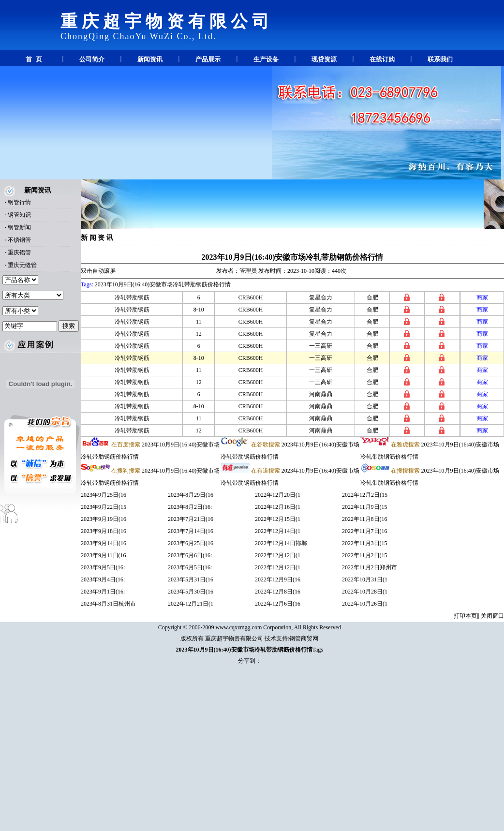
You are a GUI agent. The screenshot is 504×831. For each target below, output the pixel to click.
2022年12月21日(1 (191, 604)
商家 (482, 297)
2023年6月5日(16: (190, 567)
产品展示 (208, 59)
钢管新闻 (19, 227)
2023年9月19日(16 (104, 519)
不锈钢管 (19, 240)
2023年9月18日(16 (104, 531)
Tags (318, 650)
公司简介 (92, 59)
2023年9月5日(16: (103, 567)
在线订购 (382, 59)
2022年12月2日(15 (365, 495)
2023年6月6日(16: (190, 555)
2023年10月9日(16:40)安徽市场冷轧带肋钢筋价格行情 (293, 257)
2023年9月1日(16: (103, 592)
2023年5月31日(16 (191, 579)
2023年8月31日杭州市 (108, 604)
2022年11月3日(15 (365, 543)
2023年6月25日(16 (191, 543)
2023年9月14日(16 (104, 543)
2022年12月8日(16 (278, 592)
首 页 (34, 59)
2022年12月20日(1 (278, 495)
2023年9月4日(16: (103, 579)
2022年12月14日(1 (278, 531)
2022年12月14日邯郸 (281, 543)
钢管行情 (19, 202)
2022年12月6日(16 (278, 604)
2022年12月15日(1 (278, 519)
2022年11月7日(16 (365, 531)
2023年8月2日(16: (190, 507)
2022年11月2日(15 (365, 555)
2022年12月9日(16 (278, 579)
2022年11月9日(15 (365, 507)
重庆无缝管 (22, 265)
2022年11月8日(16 (365, 519)
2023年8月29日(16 (191, 495)
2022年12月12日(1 (278, 555)
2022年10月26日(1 (365, 604)
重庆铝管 (19, 252)
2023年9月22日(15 (104, 507)
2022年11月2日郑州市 (370, 567)
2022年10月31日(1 (365, 579)
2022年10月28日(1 (365, 592)
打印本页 (465, 616)
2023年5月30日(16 (191, 592)
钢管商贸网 (304, 638)
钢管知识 (19, 215)
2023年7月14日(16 (191, 531)
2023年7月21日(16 (191, 519)
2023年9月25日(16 (104, 495)
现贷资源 (324, 59)
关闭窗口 (492, 616)
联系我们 (440, 59)
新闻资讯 (150, 59)
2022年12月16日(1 (278, 507)
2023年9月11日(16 (104, 555)
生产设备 (266, 59)
